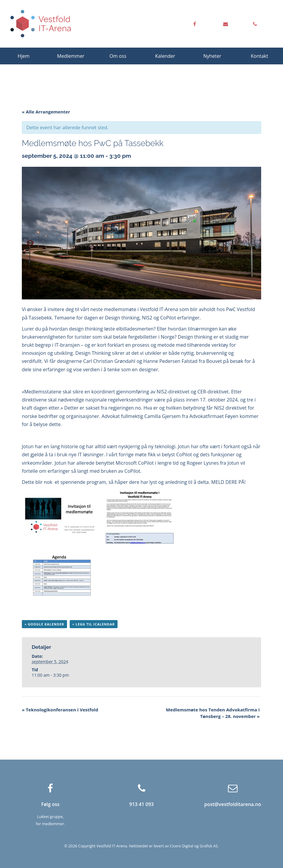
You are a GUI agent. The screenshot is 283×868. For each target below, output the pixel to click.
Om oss (118, 56)
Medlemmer (71, 56)
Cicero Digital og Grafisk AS (194, 846)
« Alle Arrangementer (46, 112)
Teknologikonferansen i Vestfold (60, 710)
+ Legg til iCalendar (94, 624)
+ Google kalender (44, 624)
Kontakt (259, 56)
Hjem (24, 56)
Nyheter (212, 56)
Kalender (165, 56)
